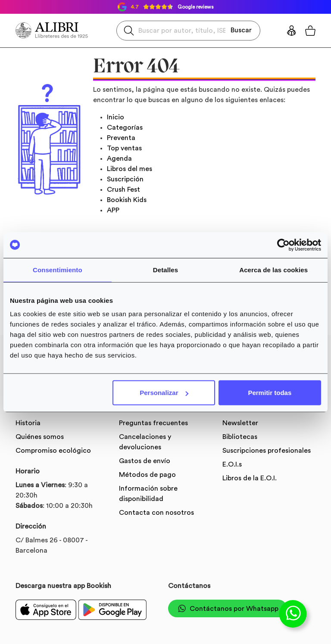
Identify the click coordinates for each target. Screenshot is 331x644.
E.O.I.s (232, 464)
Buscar (241, 30)
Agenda (119, 159)
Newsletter (240, 423)
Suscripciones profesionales (267, 451)
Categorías (125, 128)
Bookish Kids (127, 200)
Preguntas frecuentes (153, 423)
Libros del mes (130, 169)
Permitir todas (270, 393)
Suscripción (125, 179)
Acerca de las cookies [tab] (273, 269)
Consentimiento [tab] (58, 269)
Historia (28, 423)
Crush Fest (123, 190)
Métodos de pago (147, 475)
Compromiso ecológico (53, 451)
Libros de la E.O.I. (250, 478)
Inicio (116, 117)
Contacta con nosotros (156, 513)
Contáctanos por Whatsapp (228, 608)
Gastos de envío (145, 461)
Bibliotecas (240, 437)
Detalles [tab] (165, 269)
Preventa (121, 138)
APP (113, 210)
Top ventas (124, 148)
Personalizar (164, 393)
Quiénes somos (40, 437)
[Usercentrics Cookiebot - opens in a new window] (283, 245)
